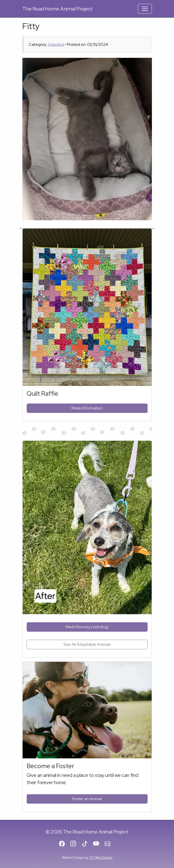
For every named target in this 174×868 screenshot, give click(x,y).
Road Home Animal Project (57, 9)
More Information (87, 408)
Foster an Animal (87, 799)
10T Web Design (101, 858)
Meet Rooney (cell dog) (87, 627)
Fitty (31, 26)
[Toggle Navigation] (145, 9)
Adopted (56, 44)
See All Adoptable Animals (87, 644)
